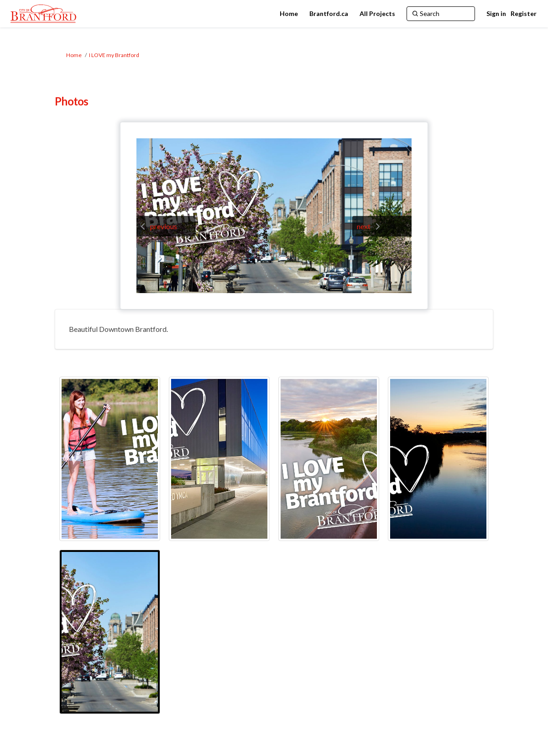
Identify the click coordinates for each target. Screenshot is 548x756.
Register (524, 13)
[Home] (289, 14)
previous (164, 226)
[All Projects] (377, 14)
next (364, 226)
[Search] (441, 14)
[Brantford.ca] (329, 14)
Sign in (496, 13)
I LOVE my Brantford (114, 55)
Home (74, 55)
